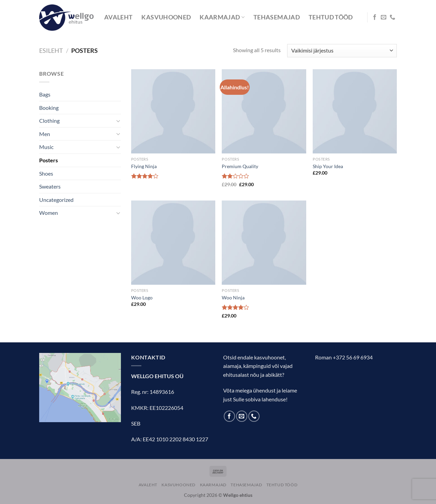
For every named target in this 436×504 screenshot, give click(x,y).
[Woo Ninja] (264, 243)
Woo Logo (142, 298)
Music (46, 147)
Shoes (46, 173)
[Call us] (392, 17)
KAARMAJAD (222, 17)
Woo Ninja (233, 298)
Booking (49, 108)
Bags (45, 94)
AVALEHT (118, 17)
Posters (49, 160)
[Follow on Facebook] (375, 17)
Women (49, 213)
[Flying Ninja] (173, 111)
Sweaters (50, 186)
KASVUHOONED (166, 17)
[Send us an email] (384, 17)
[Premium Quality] (264, 111)
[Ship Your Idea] (355, 111)
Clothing (49, 121)
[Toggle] (118, 121)
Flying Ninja (144, 166)
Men (45, 134)
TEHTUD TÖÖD (331, 17)
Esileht (51, 50)
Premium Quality (240, 166)
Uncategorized (56, 200)
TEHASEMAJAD (277, 17)
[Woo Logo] (173, 243)
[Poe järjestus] (342, 51)
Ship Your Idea (328, 166)
